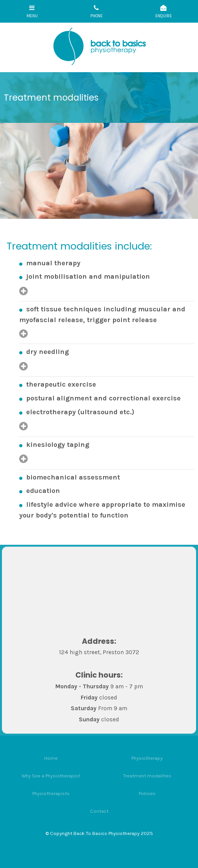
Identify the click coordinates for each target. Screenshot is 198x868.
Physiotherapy (147, 758)
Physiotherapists (51, 793)
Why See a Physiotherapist (51, 776)
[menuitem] (51, 758)
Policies (147, 793)
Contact (99, 811)
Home (51, 758)
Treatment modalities (147, 776)
